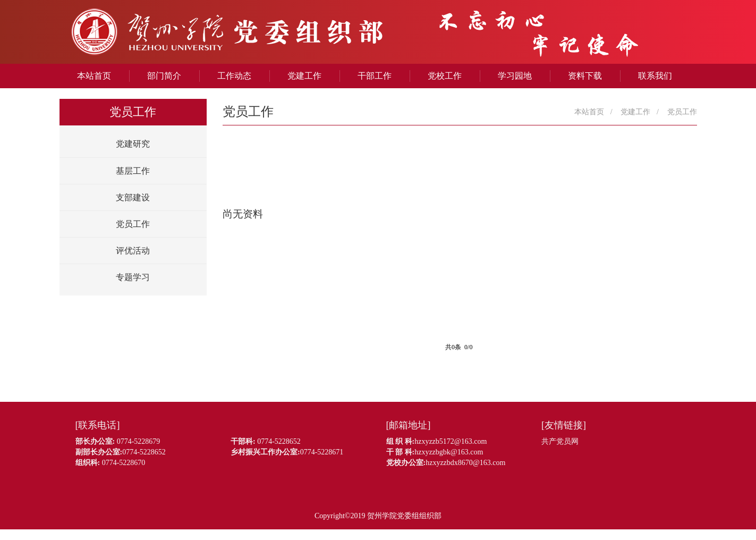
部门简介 (164, 76)
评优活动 (133, 251)
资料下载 (585, 76)
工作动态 (234, 76)
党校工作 (445, 76)
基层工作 (133, 171)
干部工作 (375, 76)
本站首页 (94, 76)
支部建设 (133, 197)
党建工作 (304, 76)
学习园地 (515, 76)
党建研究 (133, 144)
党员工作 (133, 224)
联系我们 (655, 76)
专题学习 (133, 277)
